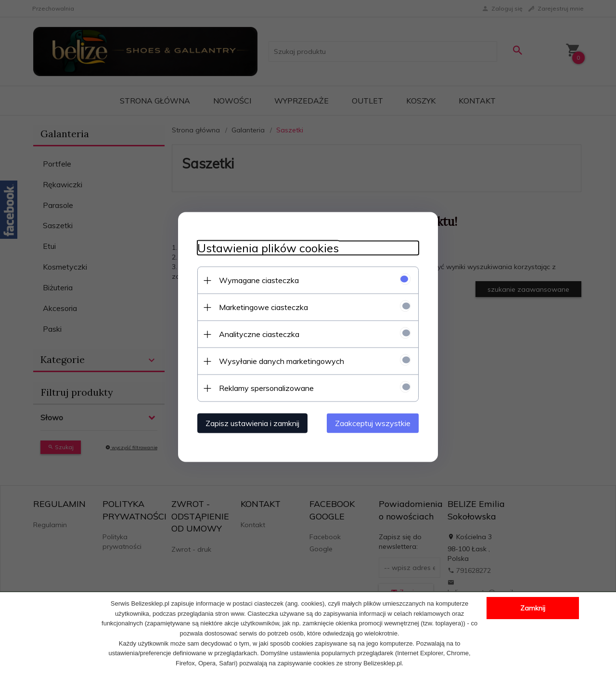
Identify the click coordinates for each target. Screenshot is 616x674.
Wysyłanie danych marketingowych (282, 361)
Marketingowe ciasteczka (263, 307)
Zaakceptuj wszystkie (373, 423)
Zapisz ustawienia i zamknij (252, 423)
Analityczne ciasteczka (259, 334)
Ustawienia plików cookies (268, 248)
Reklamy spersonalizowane (266, 388)
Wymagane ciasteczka (259, 280)
